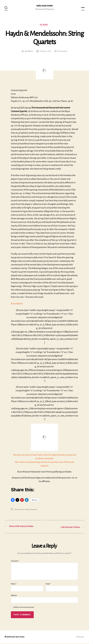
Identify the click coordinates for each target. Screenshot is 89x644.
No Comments (63, 52)
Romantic (36, 510)
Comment (15, 562)
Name (14, 584)
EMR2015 (29, 52)
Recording (45, 26)
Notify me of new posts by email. (24, 608)
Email (48, 584)
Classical (29, 510)
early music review (44, 6)
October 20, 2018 (45, 52)
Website (14, 596)
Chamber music (20, 510)
